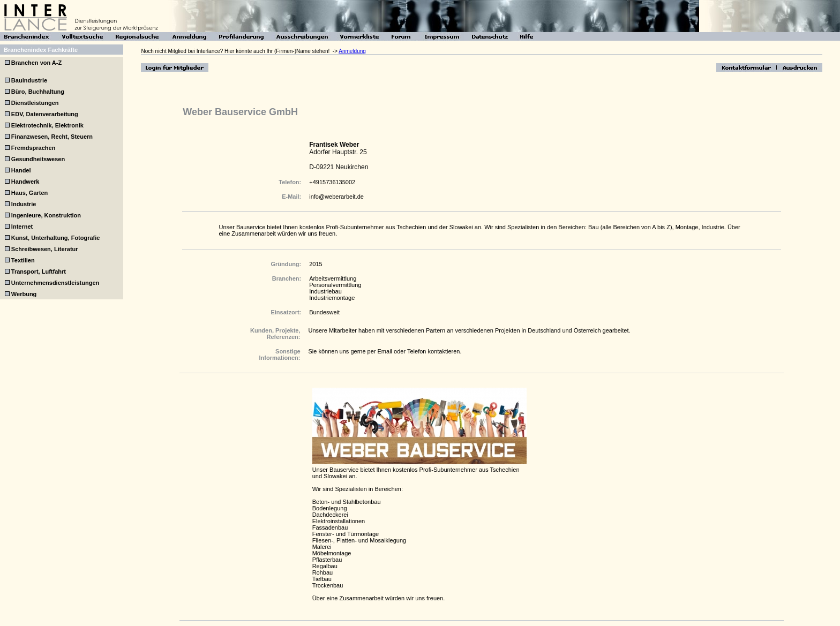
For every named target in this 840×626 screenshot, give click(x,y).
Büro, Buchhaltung (38, 92)
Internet (22, 227)
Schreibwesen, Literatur (45, 249)
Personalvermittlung (335, 285)
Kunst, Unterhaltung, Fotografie (56, 238)
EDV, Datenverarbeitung (45, 114)
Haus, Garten (29, 193)
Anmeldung (352, 51)
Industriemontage (332, 298)
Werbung (24, 294)
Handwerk (25, 182)
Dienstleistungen (35, 103)
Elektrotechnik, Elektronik (47, 125)
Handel (21, 170)
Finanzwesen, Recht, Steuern (52, 137)
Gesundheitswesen (38, 159)
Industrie (24, 204)
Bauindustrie (29, 80)
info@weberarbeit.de (336, 197)
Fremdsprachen (33, 148)
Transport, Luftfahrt (39, 271)
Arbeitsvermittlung (333, 278)
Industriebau (325, 291)
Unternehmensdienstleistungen (55, 283)
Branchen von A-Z (36, 63)
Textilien (23, 260)
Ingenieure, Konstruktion (46, 215)
